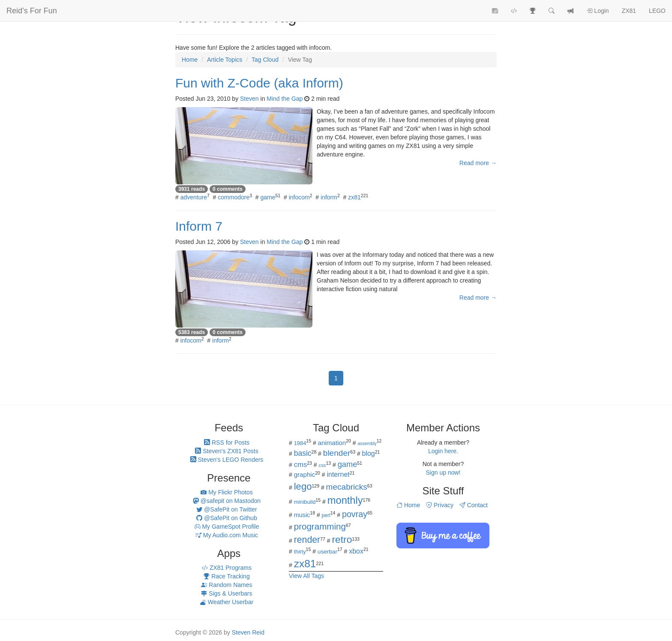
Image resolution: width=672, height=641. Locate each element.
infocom (299, 197)
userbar (327, 552)
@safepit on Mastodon (227, 501)
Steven (249, 99)
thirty (300, 552)
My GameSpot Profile (227, 527)
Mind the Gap (285, 99)
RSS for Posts (227, 442)
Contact (474, 505)
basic (303, 453)
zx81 (354, 197)
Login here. (443, 451)
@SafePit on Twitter (227, 509)
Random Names (226, 585)
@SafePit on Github (227, 518)
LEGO (657, 11)
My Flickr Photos (226, 492)
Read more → (478, 163)
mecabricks (347, 487)
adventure (194, 197)
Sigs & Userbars (226, 593)
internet (338, 474)
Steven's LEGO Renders (227, 460)
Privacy (440, 505)
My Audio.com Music (227, 535)
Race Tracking (226, 576)
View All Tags (306, 576)
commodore (234, 197)
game (268, 197)
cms (301, 465)
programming (320, 526)
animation (332, 443)
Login (597, 11)
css (322, 465)
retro (342, 539)
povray (355, 514)
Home (408, 505)
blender (337, 453)
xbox (356, 551)
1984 (300, 443)
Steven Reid (248, 632)
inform (329, 197)
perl (326, 515)
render (307, 540)
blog (369, 453)
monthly (345, 500)
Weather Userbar (227, 602)
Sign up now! (443, 472)
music (302, 515)
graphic (305, 474)
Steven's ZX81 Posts (226, 451)
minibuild (305, 502)
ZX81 (629, 11)
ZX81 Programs (227, 568)
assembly (367, 443)
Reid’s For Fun (32, 11)
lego (303, 486)
